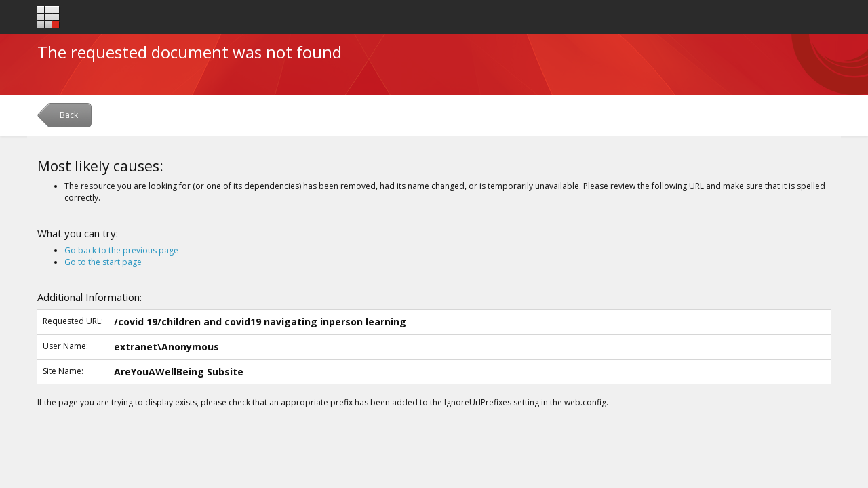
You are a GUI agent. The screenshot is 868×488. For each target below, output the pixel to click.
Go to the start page (103, 262)
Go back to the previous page (121, 250)
